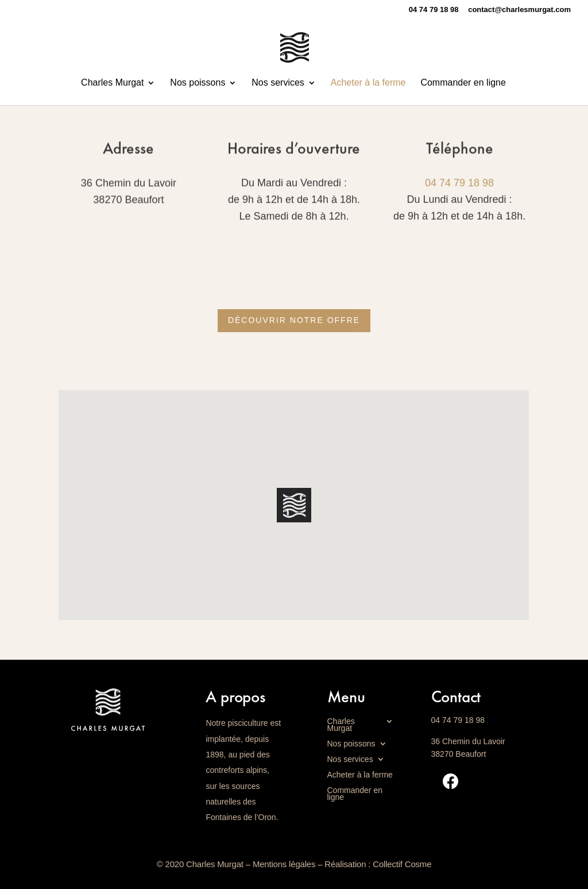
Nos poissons (198, 83)
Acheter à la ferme (368, 83)
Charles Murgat (112, 83)
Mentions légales (284, 864)
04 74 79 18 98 (459, 183)
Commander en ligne (463, 83)
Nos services (278, 83)
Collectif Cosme (402, 864)
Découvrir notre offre (294, 320)
